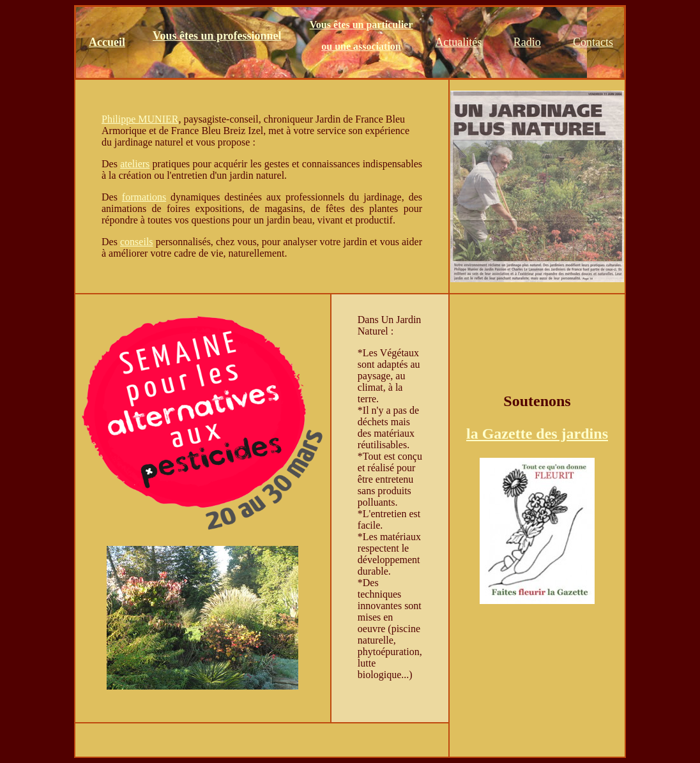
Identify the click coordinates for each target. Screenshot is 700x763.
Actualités (458, 42)
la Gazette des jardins (537, 434)
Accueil (107, 42)
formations (144, 197)
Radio (527, 42)
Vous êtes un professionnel (217, 36)
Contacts (593, 42)
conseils (137, 242)
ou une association (361, 46)
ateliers (135, 164)
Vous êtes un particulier (361, 25)
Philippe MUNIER (140, 119)
